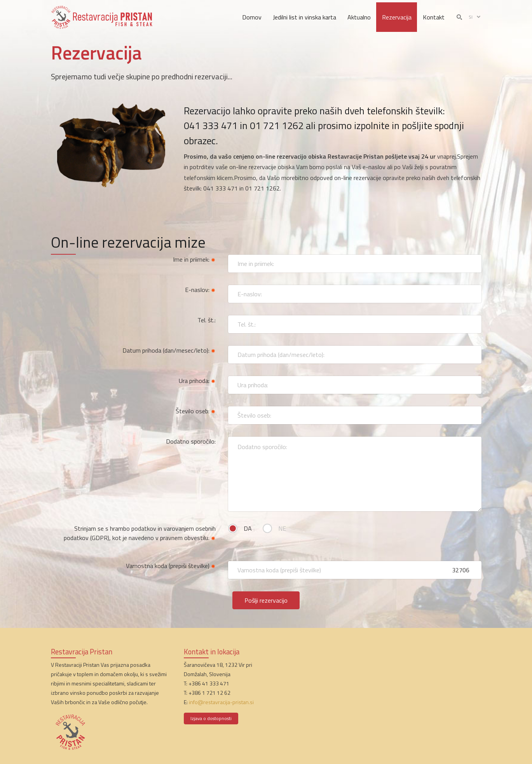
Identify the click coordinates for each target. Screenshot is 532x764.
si (475, 17)
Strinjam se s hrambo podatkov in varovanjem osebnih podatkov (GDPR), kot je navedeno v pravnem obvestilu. (140, 533)
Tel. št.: (207, 320)
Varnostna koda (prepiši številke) (171, 566)
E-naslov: (200, 290)
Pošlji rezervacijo (266, 600)
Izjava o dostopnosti (211, 718)
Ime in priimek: (194, 259)
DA (248, 528)
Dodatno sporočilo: (191, 441)
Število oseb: (196, 411)
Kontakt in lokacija (212, 652)
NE (282, 528)
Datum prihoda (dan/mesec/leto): (169, 350)
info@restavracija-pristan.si (221, 702)
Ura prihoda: (197, 381)
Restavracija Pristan (82, 652)
